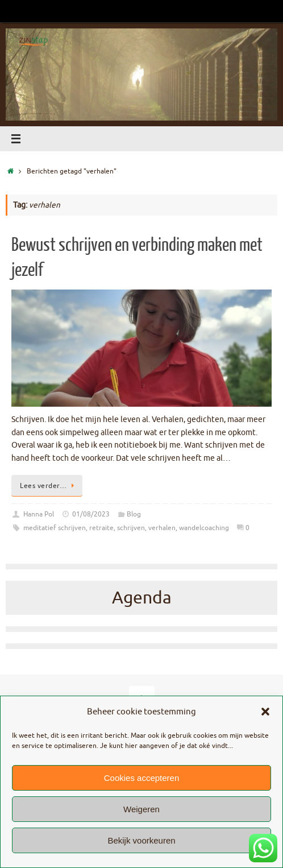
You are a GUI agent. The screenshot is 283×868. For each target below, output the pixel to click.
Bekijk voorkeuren (141, 840)
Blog (134, 514)
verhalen (162, 528)
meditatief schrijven (55, 528)
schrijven (131, 528)
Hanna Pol (39, 514)
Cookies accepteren (142, 778)
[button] (265, 712)
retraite (101, 528)
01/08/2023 (91, 514)
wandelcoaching (204, 528)
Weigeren (141, 809)
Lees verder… (49, 486)
